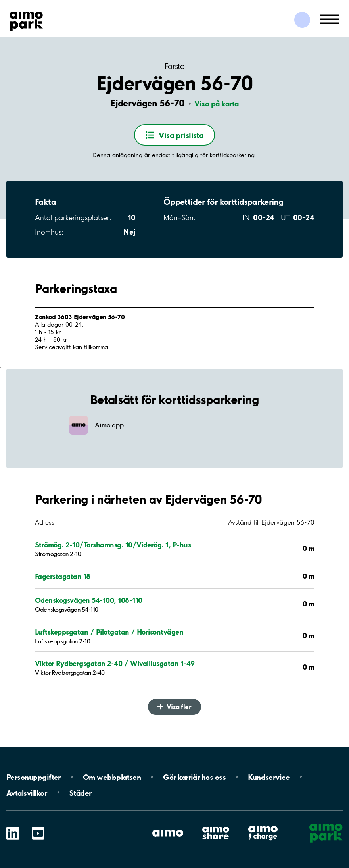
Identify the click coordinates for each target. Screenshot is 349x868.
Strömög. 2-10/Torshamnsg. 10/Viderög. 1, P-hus (113, 545)
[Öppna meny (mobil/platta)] (330, 19)
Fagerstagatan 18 (63, 576)
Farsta (174, 66)
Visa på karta (217, 104)
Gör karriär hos (194, 777)
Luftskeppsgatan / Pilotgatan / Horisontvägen (109, 632)
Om (112, 777)
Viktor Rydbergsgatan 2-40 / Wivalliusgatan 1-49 (115, 663)
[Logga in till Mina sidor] (302, 20)
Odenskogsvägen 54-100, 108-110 (89, 600)
